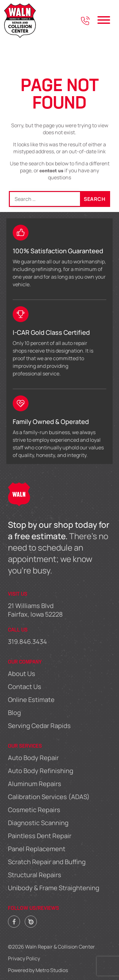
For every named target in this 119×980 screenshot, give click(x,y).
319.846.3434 (27, 642)
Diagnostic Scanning (38, 823)
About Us (22, 674)
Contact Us (25, 687)
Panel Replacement (37, 849)
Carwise (31, 920)
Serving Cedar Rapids (39, 726)
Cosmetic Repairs (34, 810)
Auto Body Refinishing (41, 771)
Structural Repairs (35, 875)
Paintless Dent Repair (40, 836)
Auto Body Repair (33, 758)
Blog (14, 713)
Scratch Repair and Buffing (47, 862)
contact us (51, 171)
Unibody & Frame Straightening (54, 888)
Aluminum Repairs (35, 784)
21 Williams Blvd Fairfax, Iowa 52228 (35, 610)
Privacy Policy (24, 958)
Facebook (14, 920)
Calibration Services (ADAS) (49, 797)
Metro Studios (52, 970)
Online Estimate (31, 700)
